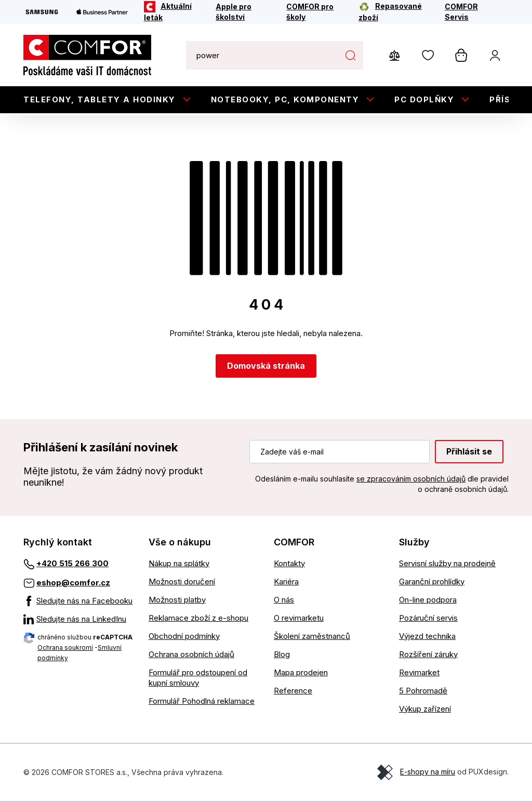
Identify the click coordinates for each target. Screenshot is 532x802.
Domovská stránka (266, 366)
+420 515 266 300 (72, 563)
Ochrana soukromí (65, 647)
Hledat (350, 55)
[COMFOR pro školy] (315, 12)
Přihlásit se (469, 451)
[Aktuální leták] (173, 12)
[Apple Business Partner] (102, 12)
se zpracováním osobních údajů (411, 479)
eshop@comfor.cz (73, 583)
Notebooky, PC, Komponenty (285, 99)
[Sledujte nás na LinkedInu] (78, 619)
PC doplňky (424, 99)
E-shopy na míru (428, 772)
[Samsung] (42, 12)
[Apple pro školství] (244, 12)
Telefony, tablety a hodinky (99, 99)
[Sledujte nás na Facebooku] (78, 601)
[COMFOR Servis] (470, 12)
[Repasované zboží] (395, 12)
